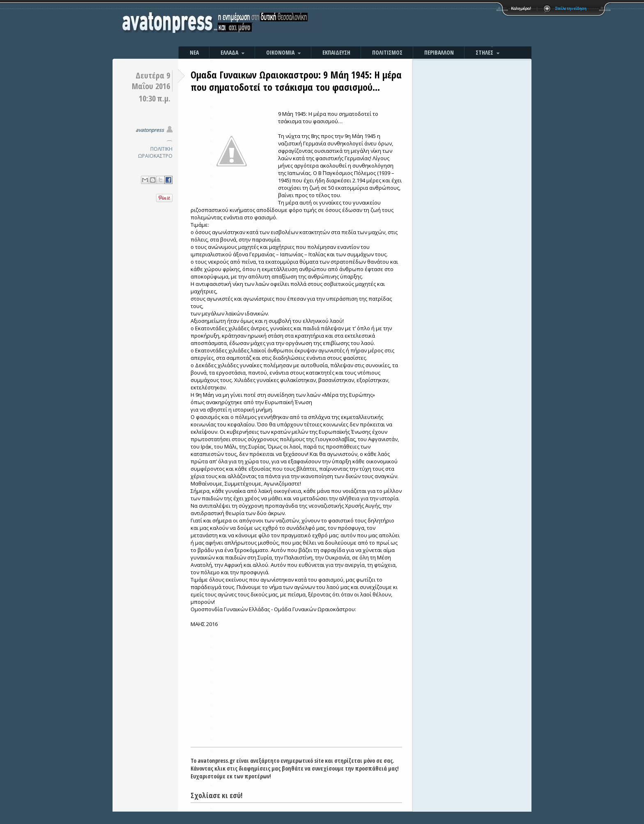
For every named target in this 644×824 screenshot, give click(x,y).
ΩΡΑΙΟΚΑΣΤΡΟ (155, 156)
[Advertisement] (410, 25)
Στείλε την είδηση (571, 8)
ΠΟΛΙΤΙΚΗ (161, 149)
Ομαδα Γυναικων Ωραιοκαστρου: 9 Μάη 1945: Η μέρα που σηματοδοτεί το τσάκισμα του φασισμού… (296, 81)
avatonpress (150, 130)
